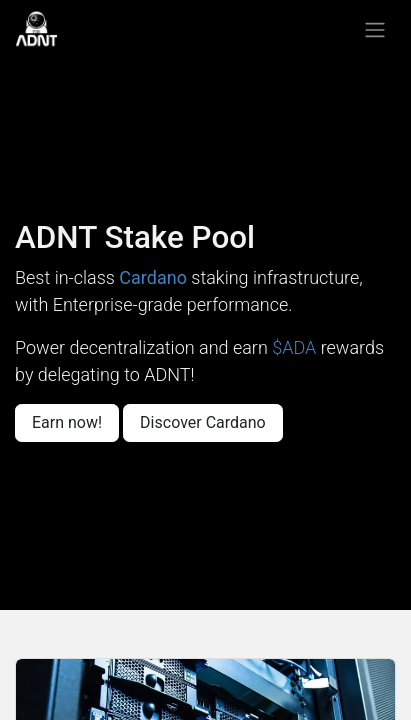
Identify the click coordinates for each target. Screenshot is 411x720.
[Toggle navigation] (375, 29)
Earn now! (67, 422)
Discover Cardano (203, 422)
